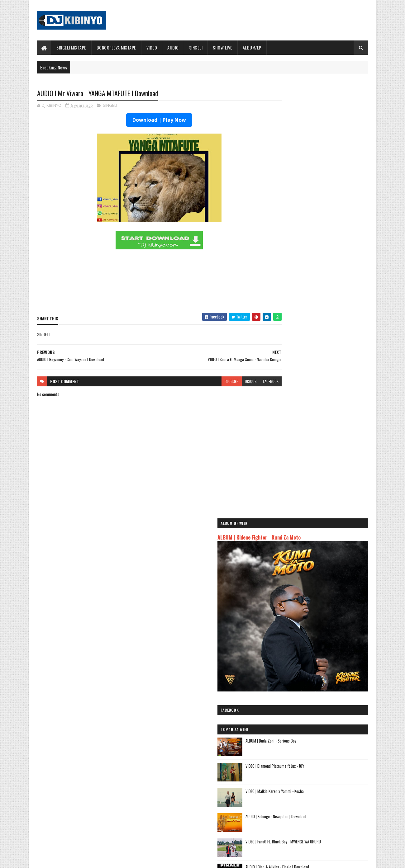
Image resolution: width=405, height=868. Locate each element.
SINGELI (196, 47)
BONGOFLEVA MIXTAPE (116, 47)
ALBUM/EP (252, 47)
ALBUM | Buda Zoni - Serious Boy (322, 277)
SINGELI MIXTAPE (72, 47)
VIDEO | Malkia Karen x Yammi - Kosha (326, 328)
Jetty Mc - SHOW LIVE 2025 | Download (207, 777)
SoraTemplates (66, 859)
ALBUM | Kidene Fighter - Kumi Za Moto (310, 125)
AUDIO (173, 47)
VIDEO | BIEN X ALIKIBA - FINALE (88, 827)
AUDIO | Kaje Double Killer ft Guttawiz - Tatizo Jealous (313, 712)
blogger (208, 382)
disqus (227, 382)
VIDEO (152, 47)
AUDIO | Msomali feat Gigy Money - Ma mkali (311, 729)
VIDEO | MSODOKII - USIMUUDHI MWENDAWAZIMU (321, 432)
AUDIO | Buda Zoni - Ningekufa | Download (329, 504)
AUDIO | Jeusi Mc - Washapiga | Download (308, 694)
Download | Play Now (147, 120)
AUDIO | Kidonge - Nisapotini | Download (327, 353)
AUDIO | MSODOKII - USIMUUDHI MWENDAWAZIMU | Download (321, 457)
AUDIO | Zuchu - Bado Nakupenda (301, 736)
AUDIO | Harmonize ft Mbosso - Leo (303, 722)
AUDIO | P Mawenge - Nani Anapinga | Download (214, 827)
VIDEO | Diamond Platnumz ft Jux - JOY (326, 302)
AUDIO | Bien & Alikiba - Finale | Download (329, 403)
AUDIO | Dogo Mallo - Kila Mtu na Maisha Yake (312, 702)
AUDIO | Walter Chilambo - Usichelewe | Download (216, 802)
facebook (247, 382)
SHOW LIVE (223, 47)
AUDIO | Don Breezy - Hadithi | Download (328, 479)
